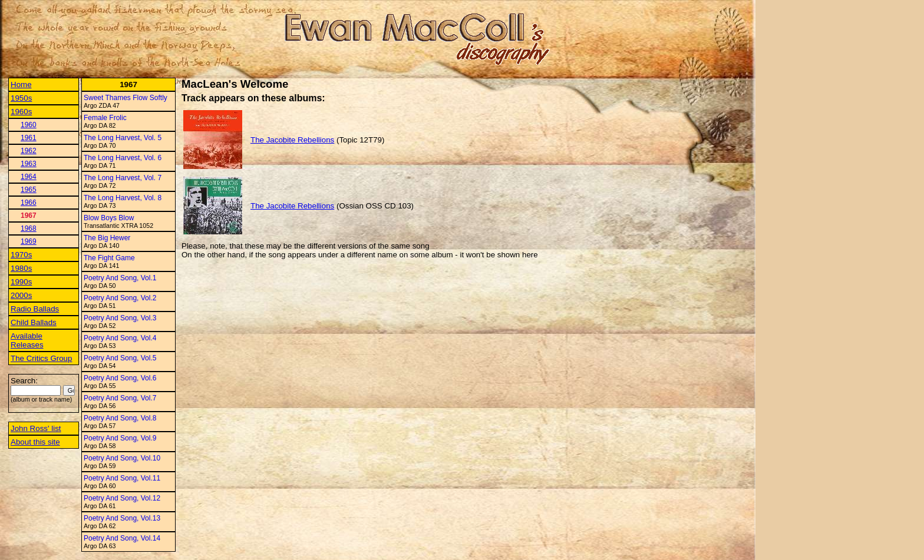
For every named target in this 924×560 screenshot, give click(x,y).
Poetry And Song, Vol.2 (120, 298)
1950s (21, 98)
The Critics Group (41, 358)
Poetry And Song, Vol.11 (122, 478)
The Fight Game (109, 258)
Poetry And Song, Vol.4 (120, 338)
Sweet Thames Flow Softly (126, 98)
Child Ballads (34, 322)
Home (21, 85)
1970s (21, 255)
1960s (21, 112)
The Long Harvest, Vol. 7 (123, 178)
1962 (29, 151)
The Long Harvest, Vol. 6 (123, 158)
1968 (29, 228)
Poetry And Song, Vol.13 (122, 518)
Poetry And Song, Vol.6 (120, 378)
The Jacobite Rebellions (292, 140)
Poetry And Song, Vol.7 (120, 398)
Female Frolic (105, 118)
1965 (29, 190)
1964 (29, 177)
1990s (21, 282)
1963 (29, 164)
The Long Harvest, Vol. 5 (123, 138)
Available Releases (27, 340)
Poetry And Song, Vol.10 (122, 458)
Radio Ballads (35, 309)
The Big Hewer (107, 238)
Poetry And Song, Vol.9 (120, 438)
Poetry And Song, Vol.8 (120, 418)
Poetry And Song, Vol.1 (120, 278)
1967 (29, 216)
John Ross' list (36, 428)
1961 (29, 138)
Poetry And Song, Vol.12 (122, 498)
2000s (21, 295)
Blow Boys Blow (109, 218)
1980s (21, 268)
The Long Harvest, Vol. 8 (123, 198)
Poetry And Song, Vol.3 (120, 318)
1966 (29, 203)
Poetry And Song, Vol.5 (120, 358)
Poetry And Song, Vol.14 (122, 538)
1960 (29, 125)
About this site (35, 442)
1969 (29, 241)
